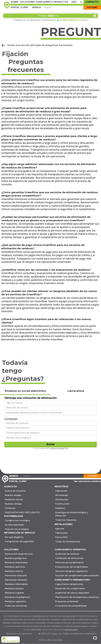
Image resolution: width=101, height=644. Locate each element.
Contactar (11, 419)
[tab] (25, 391)
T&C (67, 448)
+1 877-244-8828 (71, 629)
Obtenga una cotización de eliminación (31, 398)
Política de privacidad (57, 448)
